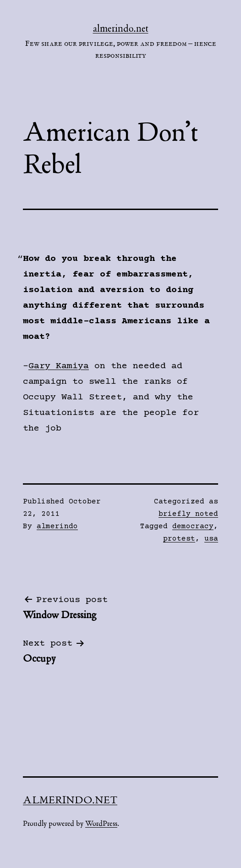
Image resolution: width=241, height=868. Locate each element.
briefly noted (188, 514)
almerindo (57, 526)
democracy (193, 526)
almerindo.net (121, 29)
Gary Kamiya (59, 366)
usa (211, 539)
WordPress (101, 824)
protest (179, 539)
